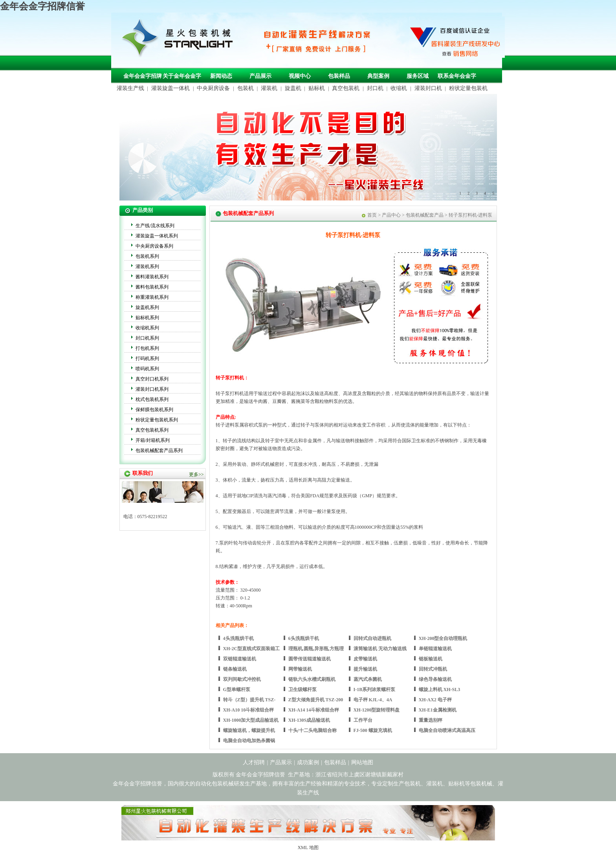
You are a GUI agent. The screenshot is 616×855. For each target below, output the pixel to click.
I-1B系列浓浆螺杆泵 (375, 690)
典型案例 (378, 76)
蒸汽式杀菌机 (368, 679)
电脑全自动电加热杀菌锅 (249, 741)
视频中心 (300, 76)
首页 (372, 215)
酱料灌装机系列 (152, 277)
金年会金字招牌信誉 (42, 6)
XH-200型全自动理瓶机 (443, 638)
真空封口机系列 (152, 379)
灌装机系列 (147, 267)
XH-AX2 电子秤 (435, 700)
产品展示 (260, 76)
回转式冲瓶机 (433, 669)
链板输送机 (431, 659)
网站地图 (362, 762)
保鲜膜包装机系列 (154, 410)
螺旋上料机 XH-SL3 (440, 690)
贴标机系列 (147, 318)
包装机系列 (147, 256)
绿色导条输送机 (435, 679)
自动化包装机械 (214, 784)
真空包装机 (346, 88)
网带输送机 (300, 669)
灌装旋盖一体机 (170, 88)
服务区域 (418, 76)
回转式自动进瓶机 (372, 638)
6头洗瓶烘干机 (304, 638)
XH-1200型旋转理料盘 (377, 710)
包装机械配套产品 (425, 215)
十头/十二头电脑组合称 (313, 730)
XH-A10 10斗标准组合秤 (249, 710)
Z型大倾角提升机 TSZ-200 (316, 700)
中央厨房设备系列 (154, 246)
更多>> (196, 474)
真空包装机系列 (152, 430)
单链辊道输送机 (435, 649)
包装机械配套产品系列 (159, 450)
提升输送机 (365, 669)
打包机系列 (147, 348)
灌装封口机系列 (152, 389)
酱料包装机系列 (152, 287)
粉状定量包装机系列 (157, 420)
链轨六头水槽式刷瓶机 (312, 679)
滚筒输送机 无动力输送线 (380, 649)
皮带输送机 (365, 659)
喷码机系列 (147, 369)
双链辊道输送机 (240, 659)
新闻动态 (221, 76)
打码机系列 (147, 359)
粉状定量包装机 (468, 88)
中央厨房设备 (213, 88)
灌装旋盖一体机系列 (157, 236)
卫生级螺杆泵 (302, 690)
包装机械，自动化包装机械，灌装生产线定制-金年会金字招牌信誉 (180, 40)
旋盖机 (293, 88)
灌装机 (269, 88)
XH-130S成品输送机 (309, 720)
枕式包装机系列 (152, 399)
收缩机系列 (147, 328)
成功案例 (308, 762)
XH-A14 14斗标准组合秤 (314, 710)
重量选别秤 (431, 720)
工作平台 (363, 720)
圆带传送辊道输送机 (310, 659)
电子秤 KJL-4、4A (373, 700)
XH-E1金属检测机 (438, 710)
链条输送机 (235, 669)
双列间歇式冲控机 (242, 679)
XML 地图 (308, 848)
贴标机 (317, 88)
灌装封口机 (428, 88)
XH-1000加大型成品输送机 (251, 720)
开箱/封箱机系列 (153, 440)
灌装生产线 (130, 88)
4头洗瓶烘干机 (238, 638)
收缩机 (399, 88)
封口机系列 (147, 338)
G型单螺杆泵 (237, 690)
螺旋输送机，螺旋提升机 (249, 730)
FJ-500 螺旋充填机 (373, 730)
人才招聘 (254, 762)
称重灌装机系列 (152, 297)
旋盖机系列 (147, 307)
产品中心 (391, 215)
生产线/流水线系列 (155, 226)
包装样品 (339, 76)
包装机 (246, 88)
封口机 (375, 88)
